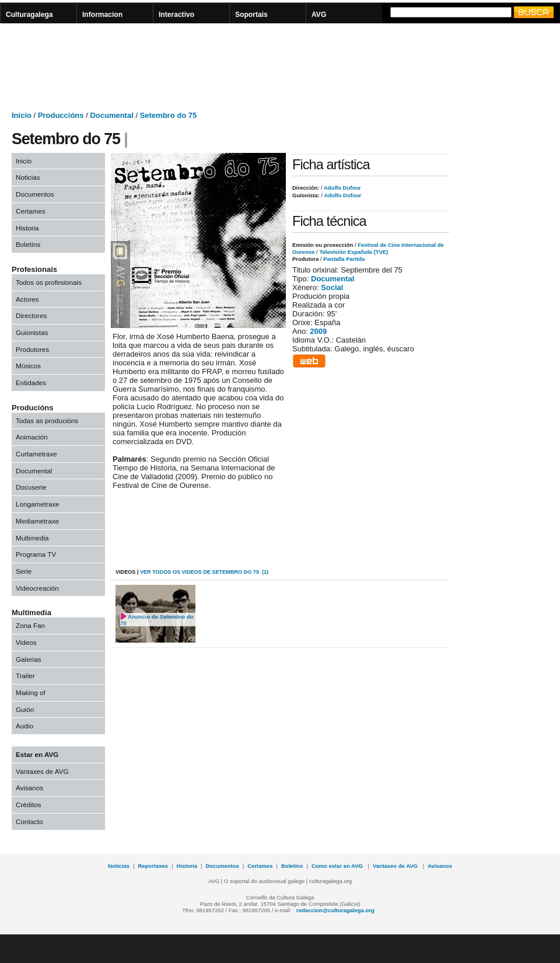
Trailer (25, 676)
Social (332, 287)
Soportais (251, 15)
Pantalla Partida (344, 259)
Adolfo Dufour (342, 188)
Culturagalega (29, 15)
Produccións (61, 115)
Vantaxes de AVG (42, 771)
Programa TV (36, 554)
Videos (26, 642)
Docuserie (31, 487)
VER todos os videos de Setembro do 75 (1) (204, 572)
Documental (111, 115)
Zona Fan (30, 625)
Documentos (35, 194)
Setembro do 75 (169, 115)
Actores (27, 299)
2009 (318, 331)
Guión (25, 709)
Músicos (28, 366)
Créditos (29, 805)
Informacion (102, 15)
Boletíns (28, 244)
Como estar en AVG (338, 866)
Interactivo (176, 15)
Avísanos (440, 866)
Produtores (32, 349)
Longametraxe (38, 504)
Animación (32, 437)
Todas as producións (47, 421)
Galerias (29, 659)
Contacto (29, 821)
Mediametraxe (37, 521)
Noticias (28, 177)
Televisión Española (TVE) (353, 252)
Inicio (22, 115)
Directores (31, 315)
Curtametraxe (36, 454)
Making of (31, 692)
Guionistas (32, 332)
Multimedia (32, 538)
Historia (27, 228)
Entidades (31, 383)
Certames (31, 211)
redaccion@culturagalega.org (335, 910)
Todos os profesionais (49, 282)
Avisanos (29, 788)
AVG (319, 15)
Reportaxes (153, 866)
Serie (24, 571)
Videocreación (37, 588)
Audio (24, 726)
